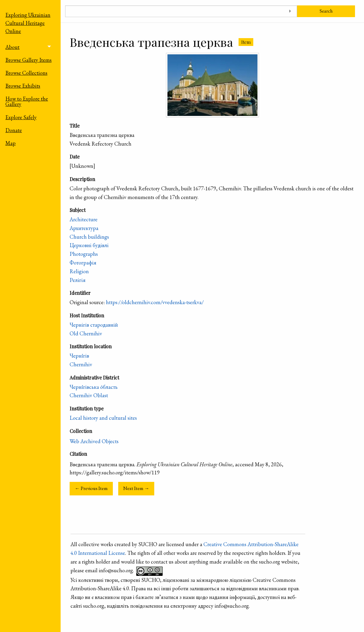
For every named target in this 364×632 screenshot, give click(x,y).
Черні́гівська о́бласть (94, 387)
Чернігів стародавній (94, 325)
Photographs (84, 254)
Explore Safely (21, 117)
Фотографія (83, 263)
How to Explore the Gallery (27, 101)
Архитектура (84, 228)
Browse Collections (26, 73)
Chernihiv (81, 364)
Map (11, 143)
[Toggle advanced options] (290, 11)
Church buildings (89, 237)
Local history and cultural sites (103, 418)
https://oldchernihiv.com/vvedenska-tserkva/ (155, 302)
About (12, 47)
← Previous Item (91, 488)
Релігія (78, 280)
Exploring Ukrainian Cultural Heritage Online (28, 23)
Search (326, 11)
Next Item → (136, 488)
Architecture (84, 219)
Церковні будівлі (89, 245)
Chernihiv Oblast (89, 395)
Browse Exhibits (23, 86)
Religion (79, 271)
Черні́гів (79, 356)
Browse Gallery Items (29, 60)
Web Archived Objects (94, 441)
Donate (14, 130)
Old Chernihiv (86, 333)
